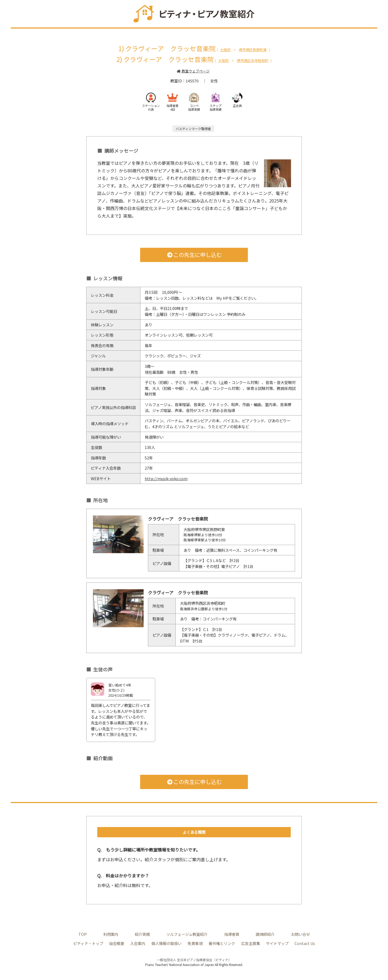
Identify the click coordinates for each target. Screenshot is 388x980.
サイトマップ (277, 943)
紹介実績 (142, 934)
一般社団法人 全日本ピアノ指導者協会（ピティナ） (194, 960)
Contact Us (305, 943)
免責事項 (195, 943)
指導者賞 (232, 934)
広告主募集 (251, 943)
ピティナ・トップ (88, 943)
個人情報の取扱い (167, 943)
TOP (83, 934)
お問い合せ (300, 934)
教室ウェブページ (193, 71)
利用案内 (111, 934)
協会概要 (117, 943)
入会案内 (138, 943)
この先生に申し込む (194, 255)
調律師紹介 (265, 934)
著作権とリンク (222, 943)
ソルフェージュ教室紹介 (187, 934)
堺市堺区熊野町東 (253, 50)
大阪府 (225, 50)
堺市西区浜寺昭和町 (253, 60)
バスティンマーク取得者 (193, 129)
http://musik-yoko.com (166, 478)
